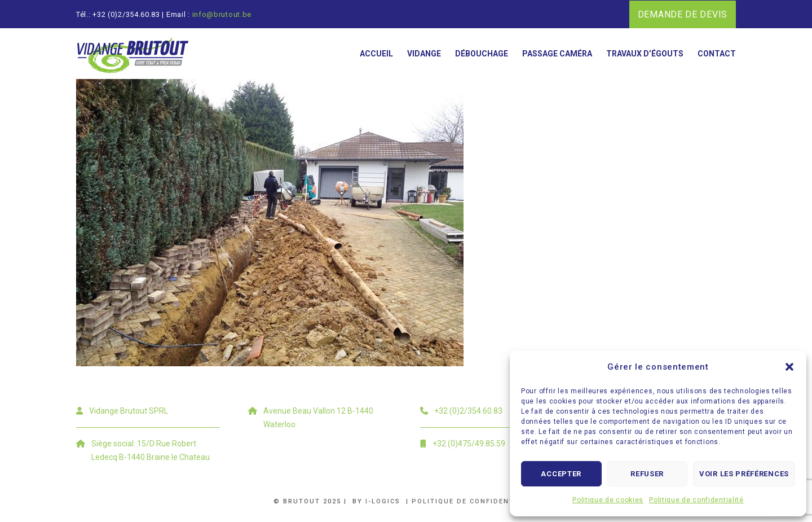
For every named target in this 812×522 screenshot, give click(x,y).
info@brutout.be (222, 14)
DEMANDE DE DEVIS (683, 14)
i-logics (384, 501)
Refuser (647, 474)
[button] (789, 367)
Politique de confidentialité (696, 500)
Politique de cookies (608, 500)
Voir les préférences (744, 474)
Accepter (561, 474)
